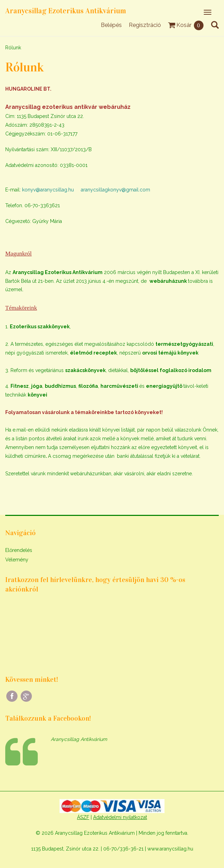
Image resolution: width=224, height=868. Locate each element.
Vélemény (17, 560)
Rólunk (13, 48)
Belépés (111, 25)
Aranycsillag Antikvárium (79, 739)
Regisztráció (145, 25)
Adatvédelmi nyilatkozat (120, 817)
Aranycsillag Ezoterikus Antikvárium (66, 11)
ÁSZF (83, 817)
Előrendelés (19, 550)
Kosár (186, 25)
